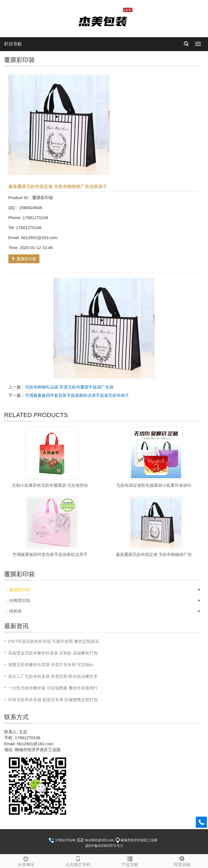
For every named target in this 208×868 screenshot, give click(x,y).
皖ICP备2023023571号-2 (104, 846)
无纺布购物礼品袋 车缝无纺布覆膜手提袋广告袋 (69, 387)
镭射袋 (15, 611)
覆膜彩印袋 (24, 259)
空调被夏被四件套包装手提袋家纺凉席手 (50, 554)
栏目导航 (13, 44)
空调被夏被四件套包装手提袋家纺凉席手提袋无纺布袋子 (77, 395)
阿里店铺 (182, 861)
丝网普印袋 (20, 600)
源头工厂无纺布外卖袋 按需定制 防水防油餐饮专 (53, 676)
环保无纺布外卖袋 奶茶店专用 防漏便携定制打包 (53, 700)
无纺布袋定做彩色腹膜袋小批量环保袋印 (154, 485)
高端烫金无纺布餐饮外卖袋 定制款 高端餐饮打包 (53, 653)
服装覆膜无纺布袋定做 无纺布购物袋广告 (154, 554)
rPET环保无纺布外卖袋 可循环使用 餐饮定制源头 (54, 641)
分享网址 (26, 861)
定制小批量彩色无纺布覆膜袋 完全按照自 (50, 485)
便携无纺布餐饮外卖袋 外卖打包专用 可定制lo (50, 665)
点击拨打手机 (78, 861)
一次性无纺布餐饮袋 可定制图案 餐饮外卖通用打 (53, 688)
